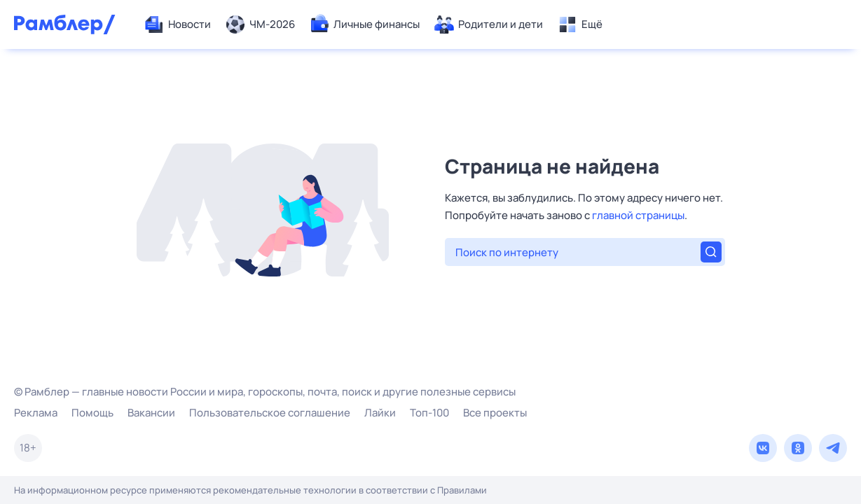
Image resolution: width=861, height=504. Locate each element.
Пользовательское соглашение (270, 413)
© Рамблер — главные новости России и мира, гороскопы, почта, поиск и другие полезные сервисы (265, 392)
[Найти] (711, 252)
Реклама (36, 413)
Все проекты (495, 413)
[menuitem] (177, 24)
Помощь (92, 413)
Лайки (380, 413)
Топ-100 (429, 413)
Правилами (462, 490)
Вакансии (151, 413)
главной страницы (638, 215)
